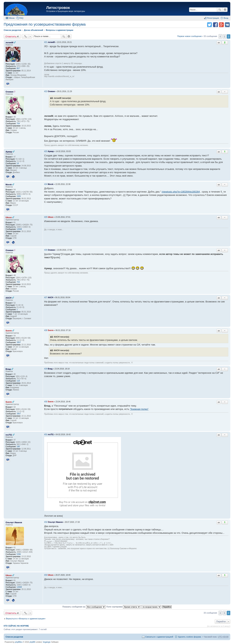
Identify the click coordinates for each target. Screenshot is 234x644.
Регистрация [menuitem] (213, 18)
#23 (46, 151)
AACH (9, 298)
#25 (46, 217)
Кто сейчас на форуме (16, 626)
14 (18, 163)
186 (18, 447)
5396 (19, 554)
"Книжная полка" (139, 409)
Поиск (220, 10)
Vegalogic (47, 642)
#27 (46, 297)
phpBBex (19, 642)
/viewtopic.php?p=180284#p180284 (181, 192)
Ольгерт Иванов (14, 522)
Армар (9, 152)
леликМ (9, 43)
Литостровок (58, 8)
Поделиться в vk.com (227, 25)
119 (18, 381)
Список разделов (14, 637)
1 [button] (224, 36)
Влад (8, 369)
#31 (46, 435)
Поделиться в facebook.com (215, 25)
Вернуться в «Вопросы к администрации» (26, 619)
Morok (9, 185)
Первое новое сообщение (189, 36)
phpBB (32, 642)
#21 (46, 42)
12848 (19, 229)
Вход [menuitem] (226, 18)
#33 (46, 575)
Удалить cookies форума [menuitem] (189, 637)
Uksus (9, 217)
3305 (19, 196)
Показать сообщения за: (84, 607)
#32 (46, 522)
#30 (46, 402)
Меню (12, 18)
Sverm (9, 331)
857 (18, 68)
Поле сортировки (123, 607)
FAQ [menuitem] (21, 18)
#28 (46, 330)
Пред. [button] (220, 36)
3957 (19, 342)
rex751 (9, 435)
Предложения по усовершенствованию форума (45, 24)
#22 (46, 91)
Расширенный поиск (225, 10)
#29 (46, 369)
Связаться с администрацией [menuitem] (159, 637)
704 (18, 124)
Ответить (11, 36)
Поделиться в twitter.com (210, 25)
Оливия (9, 92)
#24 (46, 184)
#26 (46, 250)
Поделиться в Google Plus (221, 25)
